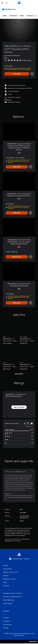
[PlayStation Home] (19, 3)
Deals (22, 16)
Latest (5, 16)
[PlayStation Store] (9, 9)
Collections (13, 16)
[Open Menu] (2, 3)
